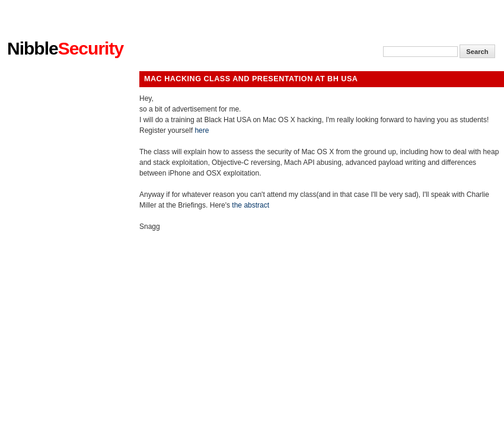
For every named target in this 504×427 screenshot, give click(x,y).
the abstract (251, 205)
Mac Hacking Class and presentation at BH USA (251, 79)
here (202, 130)
